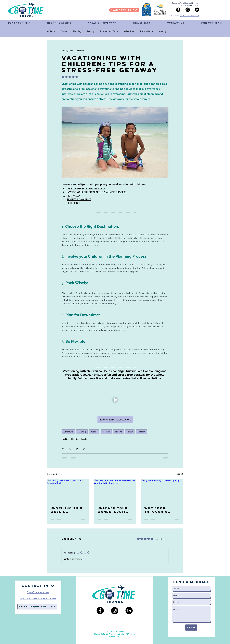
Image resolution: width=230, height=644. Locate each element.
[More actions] (167, 50)
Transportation (147, 31)
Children (141, 432)
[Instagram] (188, 10)
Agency (163, 31)
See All (180, 474)
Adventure (129, 31)
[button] (176, 23)
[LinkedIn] (197, 10)
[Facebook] (178, 10)
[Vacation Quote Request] (37, 607)
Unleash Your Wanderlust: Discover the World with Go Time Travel (114, 510)
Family (130, 432)
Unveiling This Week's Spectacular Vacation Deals (67, 510)
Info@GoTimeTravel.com (38, 599)
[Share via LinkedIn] (77, 449)
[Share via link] (84, 449)
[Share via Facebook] (63, 449)
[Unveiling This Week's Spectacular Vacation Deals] (68, 491)
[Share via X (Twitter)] (70, 449)
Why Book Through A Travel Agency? (162, 510)
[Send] (191, 628)
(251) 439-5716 (190, 16)
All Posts (51, 31)
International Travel (109, 31)
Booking (118, 432)
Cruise (64, 31)
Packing (91, 31)
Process (106, 432)
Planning (77, 31)
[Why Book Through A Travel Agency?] (162, 491)
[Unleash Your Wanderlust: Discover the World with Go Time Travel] (115, 491)
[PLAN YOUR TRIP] (124, 10)
